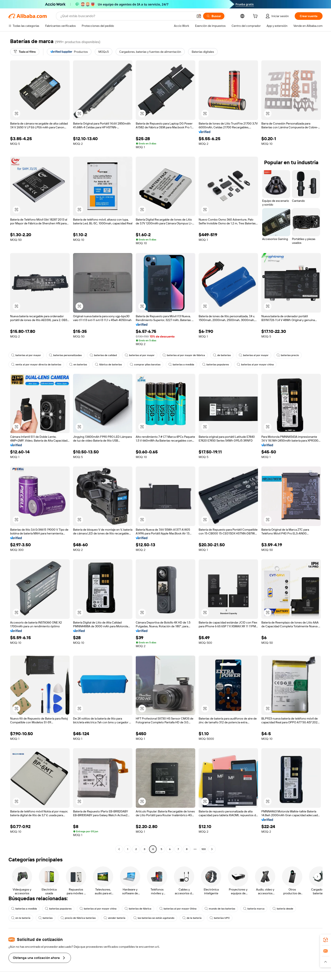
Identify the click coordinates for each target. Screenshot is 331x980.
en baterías (78, 365)
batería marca (254, 909)
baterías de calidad (103, 355)
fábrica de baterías (108, 365)
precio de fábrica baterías (78, 918)
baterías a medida (181, 365)
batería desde (283, 909)
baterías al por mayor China (178, 909)
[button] (199, 16)
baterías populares (216, 365)
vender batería (115, 918)
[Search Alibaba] (127, 16)
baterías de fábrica (138, 909)
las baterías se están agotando (154, 918)
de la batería (192, 918)
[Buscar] (214, 16)
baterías (45, 918)
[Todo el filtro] (25, 52)
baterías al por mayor (26, 355)
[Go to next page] (212, 849)
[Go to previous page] (119, 849)
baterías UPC (220, 918)
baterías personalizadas (65, 355)
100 (204, 849)
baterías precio (288, 355)
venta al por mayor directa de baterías (36, 365)
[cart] (256, 17)
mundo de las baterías (220, 909)
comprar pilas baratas (145, 365)
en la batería (21, 918)
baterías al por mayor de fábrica (184, 355)
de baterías (222, 355)
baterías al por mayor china (255, 365)
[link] (326, 940)
